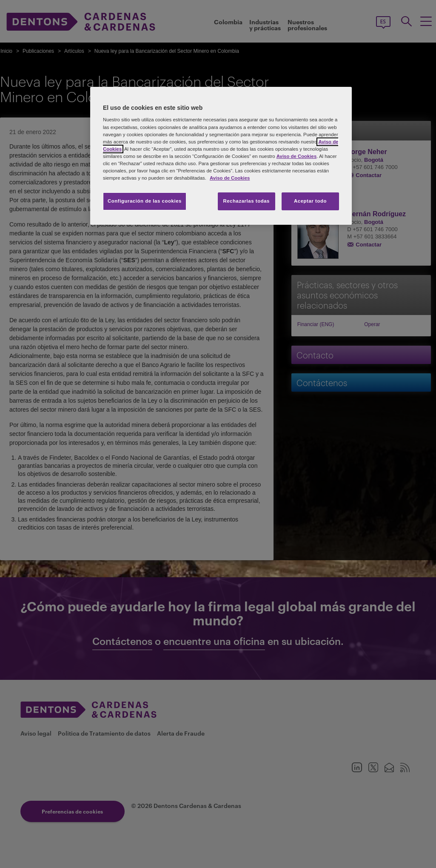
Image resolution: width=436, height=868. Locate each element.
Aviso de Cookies (296, 156)
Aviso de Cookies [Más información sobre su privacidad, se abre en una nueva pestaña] (230, 178)
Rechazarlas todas (246, 201)
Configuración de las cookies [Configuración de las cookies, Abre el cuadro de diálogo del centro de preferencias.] (145, 201)
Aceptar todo (310, 201)
